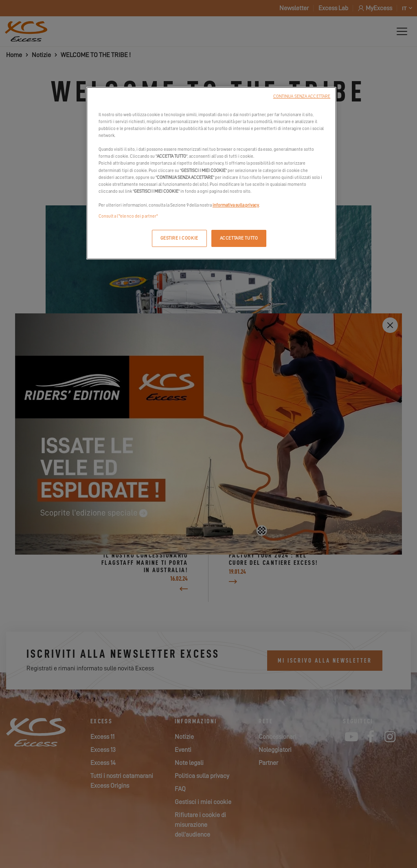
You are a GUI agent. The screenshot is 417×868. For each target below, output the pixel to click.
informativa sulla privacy (236, 205)
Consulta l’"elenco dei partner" (128, 216)
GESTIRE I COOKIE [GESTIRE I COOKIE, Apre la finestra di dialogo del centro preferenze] (179, 238)
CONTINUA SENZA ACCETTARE (302, 96)
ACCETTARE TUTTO (239, 238)
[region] (211, 173)
